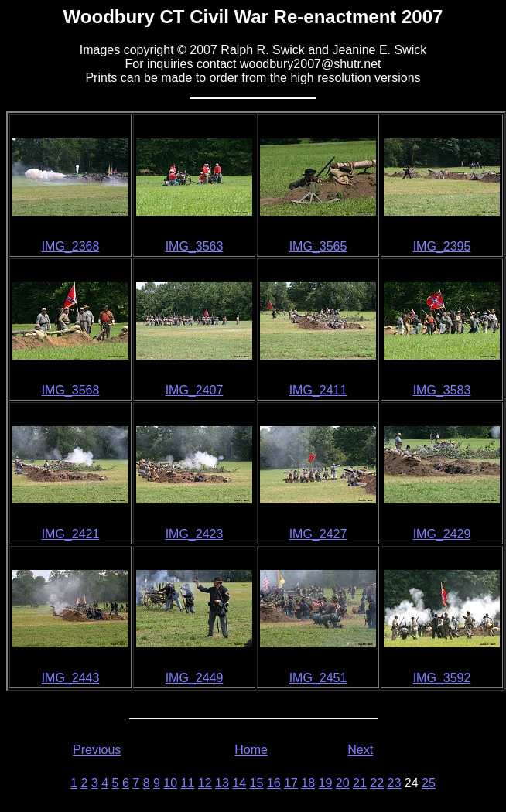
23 (395, 783)
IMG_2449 (195, 678)
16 (274, 783)
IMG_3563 (195, 246)
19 (326, 783)
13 (222, 783)
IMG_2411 (318, 390)
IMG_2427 (318, 534)
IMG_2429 (442, 534)
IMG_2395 (442, 246)
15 (257, 783)
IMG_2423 (195, 534)
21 (360, 783)
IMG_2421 (71, 534)
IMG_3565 (318, 246)
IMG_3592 (442, 678)
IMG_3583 (442, 390)
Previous (97, 750)
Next (360, 750)
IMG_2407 (195, 390)
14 (239, 783)
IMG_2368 (71, 246)
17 (291, 783)
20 (343, 783)
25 (429, 783)
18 (308, 783)
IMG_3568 (71, 390)
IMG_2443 (71, 678)
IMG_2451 (318, 678)
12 (205, 783)
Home (251, 750)
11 (188, 783)
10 (170, 783)
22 (377, 783)
